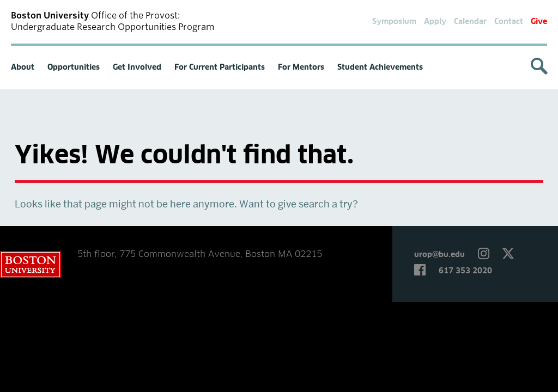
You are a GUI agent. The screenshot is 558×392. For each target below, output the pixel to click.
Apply (435, 22)
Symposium (394, 22)
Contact (509, 22)
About (23, 68)
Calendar (470, 22)
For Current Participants (220, 68)
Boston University (31, 265)
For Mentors (301, 68)
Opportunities (74, 68)
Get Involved (137, 68)
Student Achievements (380, 68)
